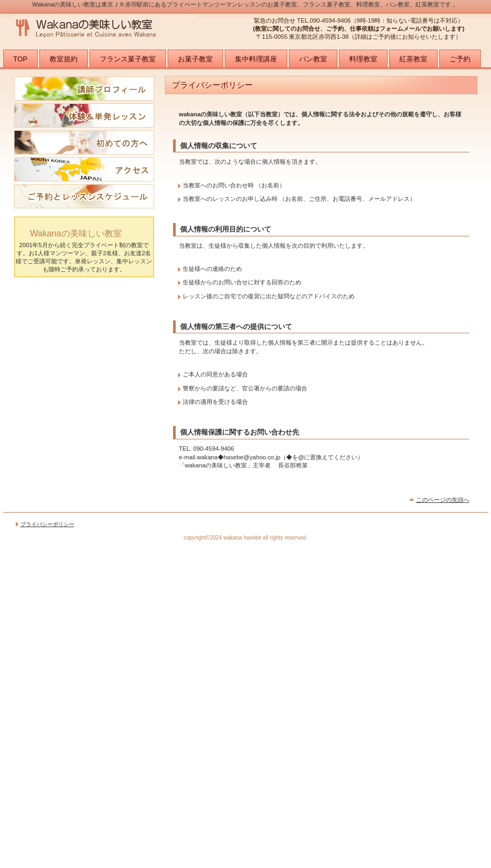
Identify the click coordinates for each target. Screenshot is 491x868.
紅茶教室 (413, 59)
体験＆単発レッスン (84, 115)
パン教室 (313, 59)
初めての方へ (84, 142)
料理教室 (363, 59)
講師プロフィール (84, 89)
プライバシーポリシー (47, 524)
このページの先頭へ (443, 500)
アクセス (84, 169)
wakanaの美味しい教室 (122, 28)
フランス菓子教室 (128, 59)
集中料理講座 (256, 59)
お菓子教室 (195, 59)
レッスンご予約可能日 (84, 196)
